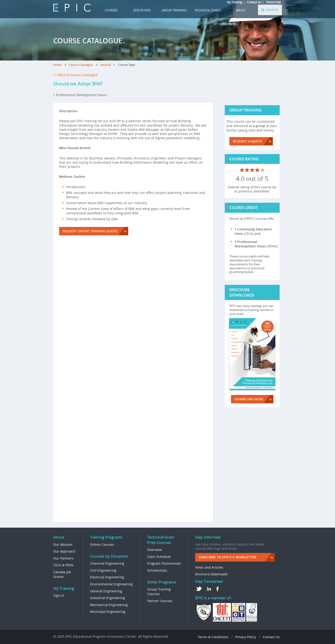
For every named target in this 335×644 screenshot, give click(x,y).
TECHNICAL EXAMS (208, 10)
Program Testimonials (164, 563)
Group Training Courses (159, 592)
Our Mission (63, 545)
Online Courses (102, 545)
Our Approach (64, 551)
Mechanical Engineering (109, 605)
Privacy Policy (246, 637)
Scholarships (157, 570)
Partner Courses (160, 601)
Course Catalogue (81, 65)
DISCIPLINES (142, 10)
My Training (234, 2)
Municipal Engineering (108, 612)
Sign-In (59, 595)
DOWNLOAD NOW (249, 399)
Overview (154, 550)
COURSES (111, 10)
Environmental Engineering (111, 584)
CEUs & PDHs (63, 565)
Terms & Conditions (213, 637)
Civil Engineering (103, 570)
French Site (274, 2)
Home (57, 65)
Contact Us (254, 2)
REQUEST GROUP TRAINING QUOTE (90, 231)
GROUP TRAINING (174, 10)
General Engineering (106, 591)
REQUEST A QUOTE (248, 141)
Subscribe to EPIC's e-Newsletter (228, 557)
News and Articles (209, 567)
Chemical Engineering (107, 563)
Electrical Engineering (107, 577)
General (105, 65)
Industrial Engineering (107, 598)
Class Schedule (159, 557)
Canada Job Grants (62, 574)
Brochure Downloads (211, 574)
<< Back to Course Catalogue (75, 75)
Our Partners (63, 558)
